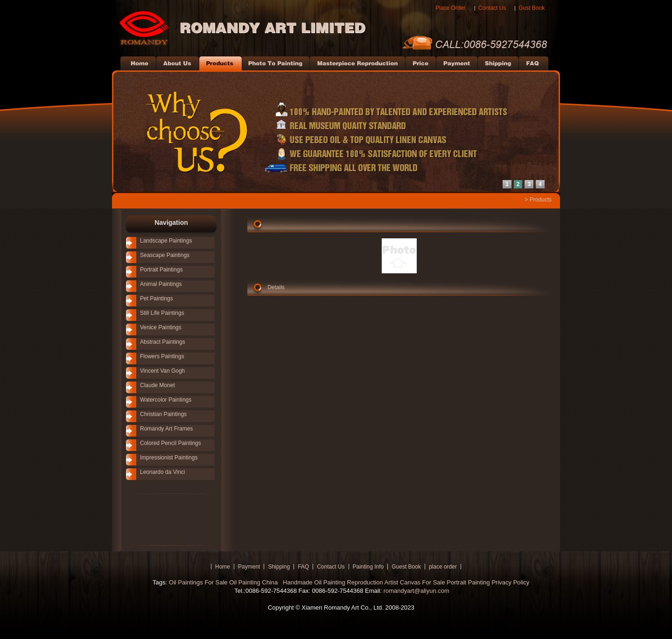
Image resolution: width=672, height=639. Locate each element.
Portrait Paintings (161, 270)
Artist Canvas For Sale (415, 582)
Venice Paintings (161, 327)
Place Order (450, 8)
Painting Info (368, 567)
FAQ (303, 567)
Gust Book (532, 8)
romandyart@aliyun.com (416, 591)
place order (443, 567)
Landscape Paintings (166, 241)
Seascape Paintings (165, 255)
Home (223, 567)
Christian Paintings (163, 414)
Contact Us (492, 8)
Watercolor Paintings (166, 400)
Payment (249, 567)
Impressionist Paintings (169, 458)
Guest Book (406, 567)
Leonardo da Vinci (163, 472)
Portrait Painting (468, 582)
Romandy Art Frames (166, 429)
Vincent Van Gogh (162, 371)
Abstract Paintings (163, 342)
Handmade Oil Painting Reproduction (332, 582)
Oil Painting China (254, 582)
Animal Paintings (161, 284)
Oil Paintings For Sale (198, 582)
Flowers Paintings (162, 356)
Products (541, 200)
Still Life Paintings (162, 313)
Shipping (279, 567)
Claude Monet (157, 385)
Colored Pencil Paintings (171, 443)
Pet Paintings (157, 299)
